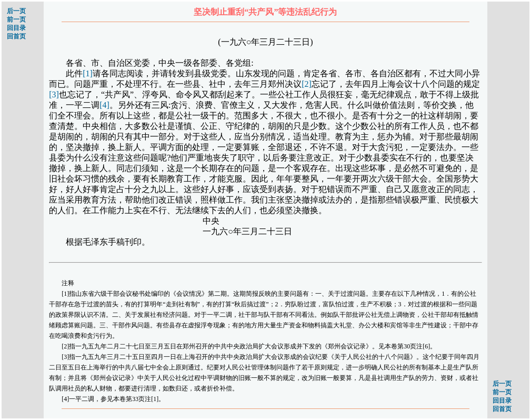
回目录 (16, 28)
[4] (104, 105)
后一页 (16, 11)
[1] (88, 73)
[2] (307, 84)
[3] (54, 94)
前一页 (16, 19)
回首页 (16, 36)
